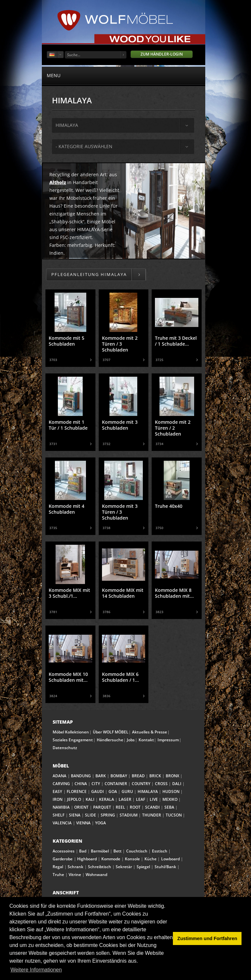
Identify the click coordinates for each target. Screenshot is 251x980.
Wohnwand (96, 875)
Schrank (75, 867)
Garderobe (63, 859)
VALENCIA (62, 823)
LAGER (125, 799)
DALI (177, 784)
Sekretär (124, 867)
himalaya (67, 125)
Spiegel (143, 867)
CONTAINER (116, 784)
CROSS (161, 784)
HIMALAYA (148, 791)
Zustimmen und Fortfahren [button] (207, 938)
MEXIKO (170, 799)
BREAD (138, 776)
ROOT (135, 807)
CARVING (61, 784)
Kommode (111, 859)
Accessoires (64, 851)
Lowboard (170, 859)
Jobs (131, 740)
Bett (117, 851)
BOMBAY (119, 776)
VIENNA (83, 823)
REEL (120, 807)
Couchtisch (137, 851)
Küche (151, 859)
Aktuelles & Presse (150, 732)
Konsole (132, 859)
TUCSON (174, 815)
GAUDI (98, 791)
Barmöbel (100, 851)
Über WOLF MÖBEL (111, 732)
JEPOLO (74, 799)
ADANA (59, 776)
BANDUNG (81, 776)
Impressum (168, 740)
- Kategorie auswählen (84, 146)
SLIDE (91, 815)
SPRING (108, 815)
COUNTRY (141, 784)
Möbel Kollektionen (71, 732)
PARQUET (102, 807)
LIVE (154, 799)
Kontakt (146, 740)
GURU (127, 791)
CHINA (81, 784)
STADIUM (129, 815)
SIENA (75, 815)
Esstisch (160, 851)
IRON (58, 799)
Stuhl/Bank (165, 867)
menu (124, 75)
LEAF (141, 799)
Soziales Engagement (73, 740)
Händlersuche (110, 740)
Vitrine (75, 875)
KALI (90, 799)
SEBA (169, 807)
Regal (58, 867)
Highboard (87, 859)
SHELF (59, 815)
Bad (83, 851)
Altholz (58, 182)
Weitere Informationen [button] (36, 970)
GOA (113, 791)
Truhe (58, 875)
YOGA (100, 823)
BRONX (172, 776)
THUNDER (152, 815)
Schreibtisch (100, 867)
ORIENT (81, 807)
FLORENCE (77, 791)
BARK (101, 776)
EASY (57, 791)
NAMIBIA (61, 807)
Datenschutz (65, 748)
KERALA (107, 799)
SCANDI (152, 807)
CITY (96, 784)
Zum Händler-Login (162, 54)
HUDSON (171, 791)
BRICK (155, 776)
